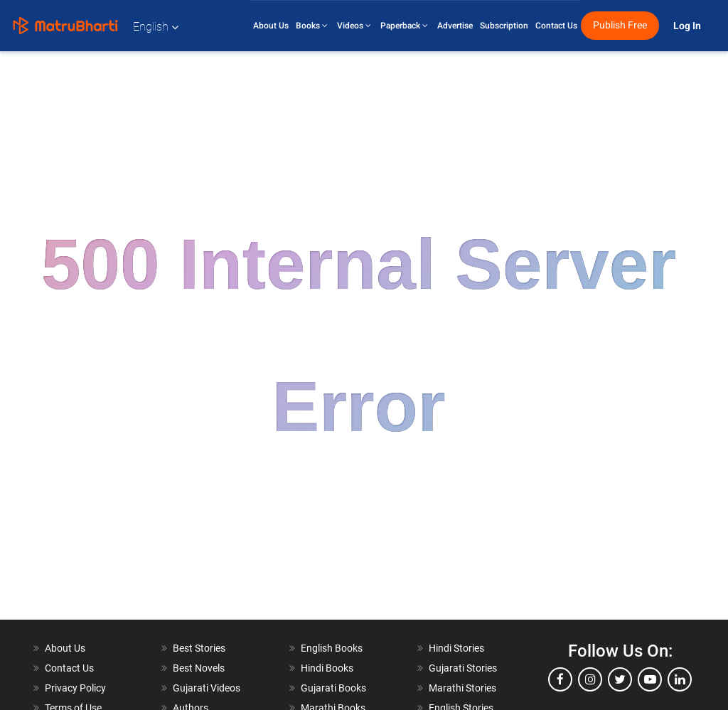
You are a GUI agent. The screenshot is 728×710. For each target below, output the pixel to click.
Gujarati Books (333, 688)
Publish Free (620, 25)
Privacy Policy (75, 688)
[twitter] (620, 679)
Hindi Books (327, 668)
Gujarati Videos (207, 688)
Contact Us (556, 26)
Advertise (455, 26)
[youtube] (650, 679)
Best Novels (199, 668)
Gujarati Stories (463, 668)
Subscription (504, 26)
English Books (332, 648)
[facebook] (560, 679)
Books (313, 26)
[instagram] (590, 679)
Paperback (405, 26)
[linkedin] (680, 679)
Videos (355, 26)
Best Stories (199, 648)
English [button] (156, 27)
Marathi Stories (462, 688)
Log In (688, 26)
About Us (271, 26)
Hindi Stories (456, 648)
